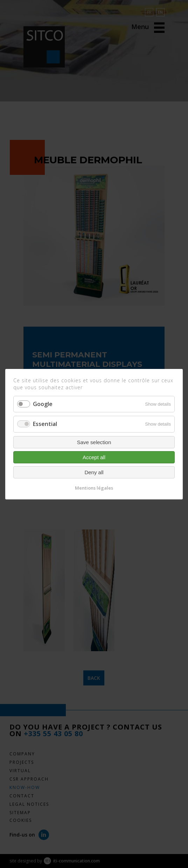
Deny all (94, 472)
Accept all (94, 457)
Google (43, 404)
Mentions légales (94, 488)
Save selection (94, 442)
